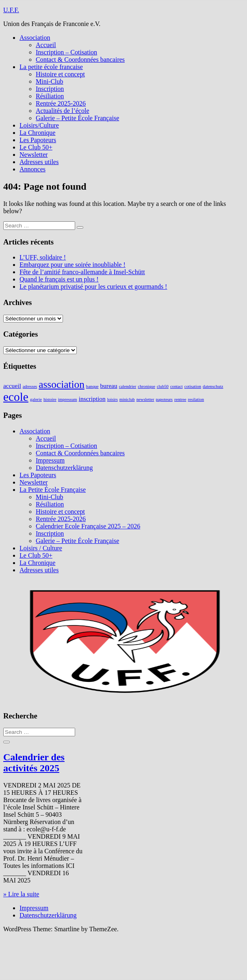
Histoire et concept (60, 74)
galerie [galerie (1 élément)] (36, 399)
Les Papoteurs (38, 140)
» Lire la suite (21, 894)
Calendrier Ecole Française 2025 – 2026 (88, 526)
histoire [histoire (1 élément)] (50, 399)
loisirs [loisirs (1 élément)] (113, 399)
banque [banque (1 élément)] (92, 386)
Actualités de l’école (63, 111)
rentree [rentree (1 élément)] (180, 399)
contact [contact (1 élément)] (177, 386)
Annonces (32, 169)
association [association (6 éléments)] (62, 384)
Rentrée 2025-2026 (61, 103)
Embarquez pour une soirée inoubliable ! (73, 265)
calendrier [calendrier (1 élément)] (128, 386)
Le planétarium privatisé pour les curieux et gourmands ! (93, 287)
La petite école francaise (51, 67)
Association (35, 38)
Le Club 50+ (36, 147)
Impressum (50, 460)
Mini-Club (50, 81)
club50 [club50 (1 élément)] (163, 386)
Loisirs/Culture (39, 125)
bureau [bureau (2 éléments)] (109, 386)
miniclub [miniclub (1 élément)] (127, 399)
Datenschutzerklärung (64, 468)
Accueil (46, 45)
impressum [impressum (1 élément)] (68, 399)
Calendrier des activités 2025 (34, 763)
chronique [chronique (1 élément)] (146, 386)
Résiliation (50, 96)
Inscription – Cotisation (66, 52)
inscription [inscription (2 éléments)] (92, 399)
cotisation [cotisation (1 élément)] (193, 386)
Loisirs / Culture (41, 548)
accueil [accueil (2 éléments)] (12, 386)
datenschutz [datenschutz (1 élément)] (213, 386)
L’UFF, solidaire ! (43, 257)
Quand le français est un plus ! (59, 279)
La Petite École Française (53, 490)
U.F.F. (11, 10)
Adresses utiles (39, 162)
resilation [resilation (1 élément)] (196, 399)
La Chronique (37, 133)
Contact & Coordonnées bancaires (80, 59)
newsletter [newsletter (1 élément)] (145, 399)
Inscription (50, 89)
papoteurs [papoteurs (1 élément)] (164, 399)
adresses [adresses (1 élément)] (30, 386)
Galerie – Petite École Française (77, 118)
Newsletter (34, 155)
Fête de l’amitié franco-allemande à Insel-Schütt (82, 272)
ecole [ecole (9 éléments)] (16, 397)
